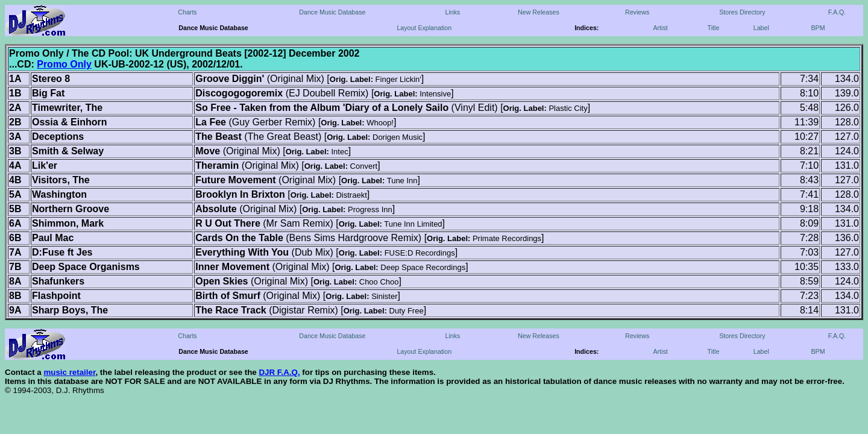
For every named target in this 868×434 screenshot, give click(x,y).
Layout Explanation (424, 28)
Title (714, 28)
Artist (660, 28)
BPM (818, 28)
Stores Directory (742, 12)
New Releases (539, 12)
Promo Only (64, 64)
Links (452, 12)
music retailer (69, 372)
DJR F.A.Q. (279, 372)
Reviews (637, 12)
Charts (187, 12)
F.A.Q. (837, 12)
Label (761, 28)
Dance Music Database (332, 12)
